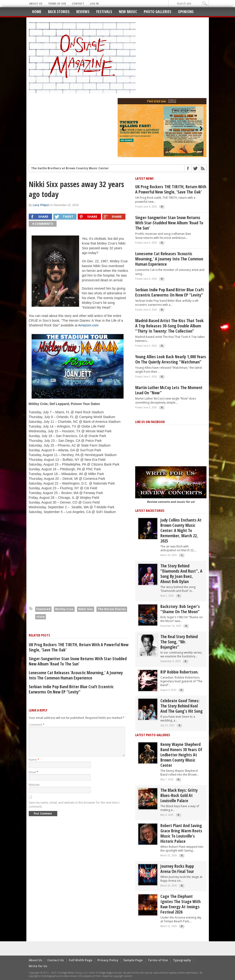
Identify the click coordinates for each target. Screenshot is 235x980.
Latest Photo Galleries (153, 735)
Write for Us (38, 966)
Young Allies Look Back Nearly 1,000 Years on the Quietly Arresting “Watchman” (171, 359)
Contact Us (56, 960)
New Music (128, 12)
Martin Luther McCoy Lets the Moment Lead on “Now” (169, 390)
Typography (182, 960)
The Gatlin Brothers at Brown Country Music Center (70, 169)
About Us (36, 4)
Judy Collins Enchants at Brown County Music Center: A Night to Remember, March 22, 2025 (181, 530)
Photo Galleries (158, 12)
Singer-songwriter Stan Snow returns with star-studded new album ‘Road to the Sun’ (78, 661)
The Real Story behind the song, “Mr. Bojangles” (179, 642)
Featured (43, 609)
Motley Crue (64, 609)
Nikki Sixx (86, 609)
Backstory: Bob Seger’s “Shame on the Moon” (180, 609)
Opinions (186, 12)
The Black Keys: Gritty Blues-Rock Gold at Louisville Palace (179, 795)
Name (34, 765)
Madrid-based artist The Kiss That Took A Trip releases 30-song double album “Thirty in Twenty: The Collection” (169, 326)
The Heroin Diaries (112, 609)
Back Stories (59, 12)
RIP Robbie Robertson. (179, 672)
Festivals (104, 12)
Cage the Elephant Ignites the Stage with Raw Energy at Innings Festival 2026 (180, 904)
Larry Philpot (41, 205)
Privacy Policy (108, 960)
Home (37, 12)
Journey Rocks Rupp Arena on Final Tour (177, 869)
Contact (78, 4)
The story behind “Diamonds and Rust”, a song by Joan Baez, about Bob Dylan (181, 574)
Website (34, 790)
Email (34, 778)
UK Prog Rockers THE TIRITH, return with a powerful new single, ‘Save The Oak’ (79, 647)
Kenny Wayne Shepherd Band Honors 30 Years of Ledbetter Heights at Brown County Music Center (181, 755)
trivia (41, 617)
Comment (37, 725)
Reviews (83, 12)
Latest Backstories (150, 511)
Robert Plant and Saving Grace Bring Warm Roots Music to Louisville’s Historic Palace (181, 833)
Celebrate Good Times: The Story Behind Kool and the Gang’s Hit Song (182, 706)
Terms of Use (57, 4)
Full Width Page (81, 960)
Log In (94, 4)
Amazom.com (88, 325)
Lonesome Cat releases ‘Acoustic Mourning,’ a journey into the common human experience (76, 675)
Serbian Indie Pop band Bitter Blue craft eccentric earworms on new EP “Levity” (71, 689)
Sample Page (133, 960)
